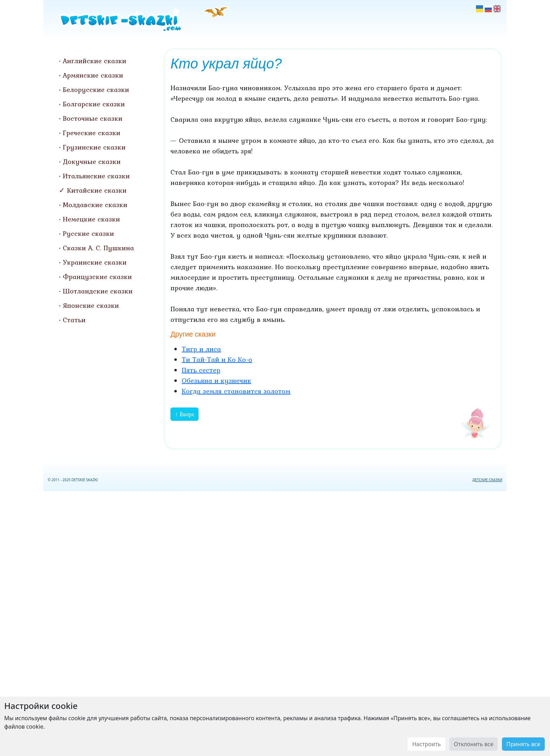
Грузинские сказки (94, 147)
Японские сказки (91, 305)
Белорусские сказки (96, 89)
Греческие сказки (92, 133)
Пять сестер (201, 370)
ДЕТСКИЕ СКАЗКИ (487, 480)
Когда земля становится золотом (236, 391)
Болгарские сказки (94, 104)
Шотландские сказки (98, 291)
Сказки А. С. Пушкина (98, 248)
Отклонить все (474, 744)
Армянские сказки (93, 75)
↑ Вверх (185, 414)
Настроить (426, 744)
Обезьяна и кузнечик (216, 380)
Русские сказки (88, 233)
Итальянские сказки (96, 176)
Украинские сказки (95, 262)
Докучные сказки (92, 161)
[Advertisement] (275, 622)
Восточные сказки (93, 118)
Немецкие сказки (91, 219)
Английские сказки (95, 61)
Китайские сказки (97, 190)
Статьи (74, 320)
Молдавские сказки (95, 205)
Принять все (523, 744)
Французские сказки (97, 277)
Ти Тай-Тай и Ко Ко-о (217, 359)
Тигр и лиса (201, 349)
